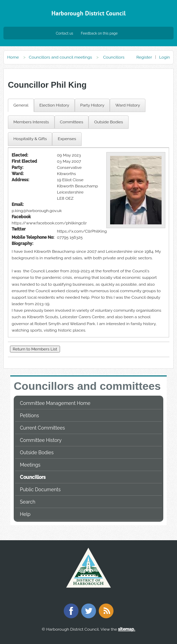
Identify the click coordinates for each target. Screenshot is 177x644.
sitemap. (127, 629)
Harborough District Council (88, 13)
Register (144, 57)
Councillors (33, 477)
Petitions (29, 416)
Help (25, 514)
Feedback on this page (99, 33)
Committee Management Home (55, 403)
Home (13, 57)
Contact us (64, 33)
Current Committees (42, 428)
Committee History (41, 440)
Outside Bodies (37, 453)
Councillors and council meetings (60, 57)
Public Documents (40, 490)
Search (28, 502)
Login (164, 57)
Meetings (30, 465)
